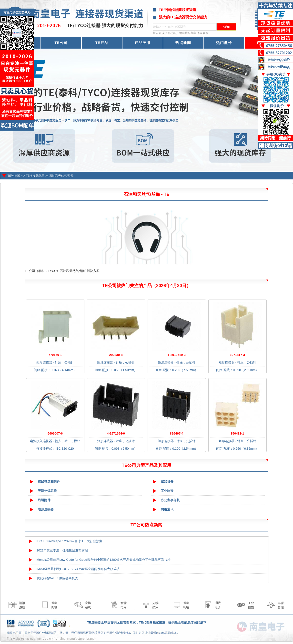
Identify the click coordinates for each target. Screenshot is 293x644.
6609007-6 (55, 433)
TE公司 (61, 43)
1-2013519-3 (177, 355)
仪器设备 (167, 482)
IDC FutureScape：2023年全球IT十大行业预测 (70, 541)
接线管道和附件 (49, 482)
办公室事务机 (170, 500)
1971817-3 (237, 355)
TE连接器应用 (35, 176)
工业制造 (167, 491)
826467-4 (177, 433)
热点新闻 (183, 43)
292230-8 (116, 355)
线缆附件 (44, 500)
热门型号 (224, 43)
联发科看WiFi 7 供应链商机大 (57, 578)
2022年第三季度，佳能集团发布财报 (62, 550)
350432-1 (237, 433)
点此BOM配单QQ (279, 67)
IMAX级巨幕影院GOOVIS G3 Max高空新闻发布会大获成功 (78, 569)
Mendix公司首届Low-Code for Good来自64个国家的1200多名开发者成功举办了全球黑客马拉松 (104, 560)
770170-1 (55, 355)
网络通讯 (167, 509)
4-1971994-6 (116, 433)
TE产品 (102, 43)
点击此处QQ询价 (278, 60)
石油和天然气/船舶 (61, 176)
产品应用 (142, 43)
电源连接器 (46, 509)
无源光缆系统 (47, 491)
